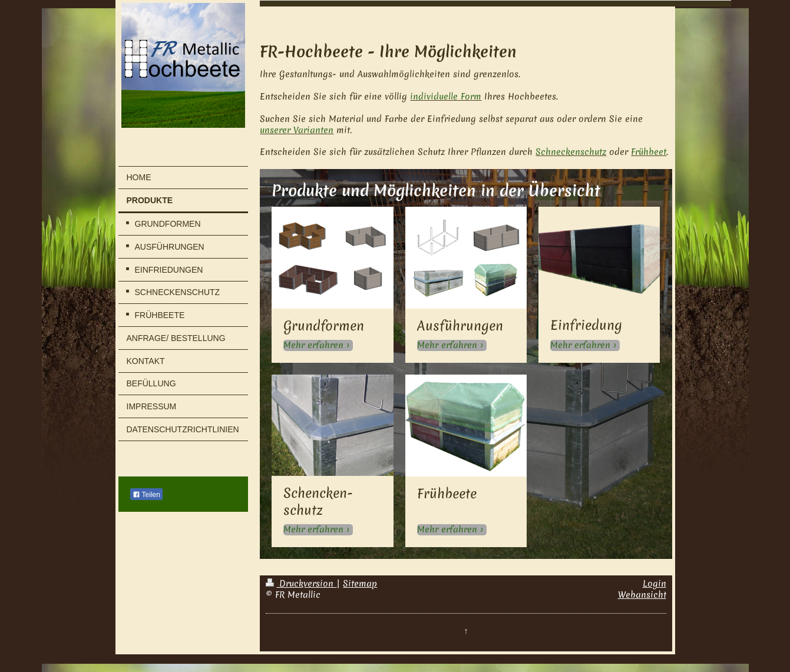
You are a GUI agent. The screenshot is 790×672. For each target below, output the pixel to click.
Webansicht (642, 595)
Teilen (146, 495)
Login (655, 584)
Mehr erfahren (313, 345)
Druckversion (301, 584)
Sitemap (360, 584)
